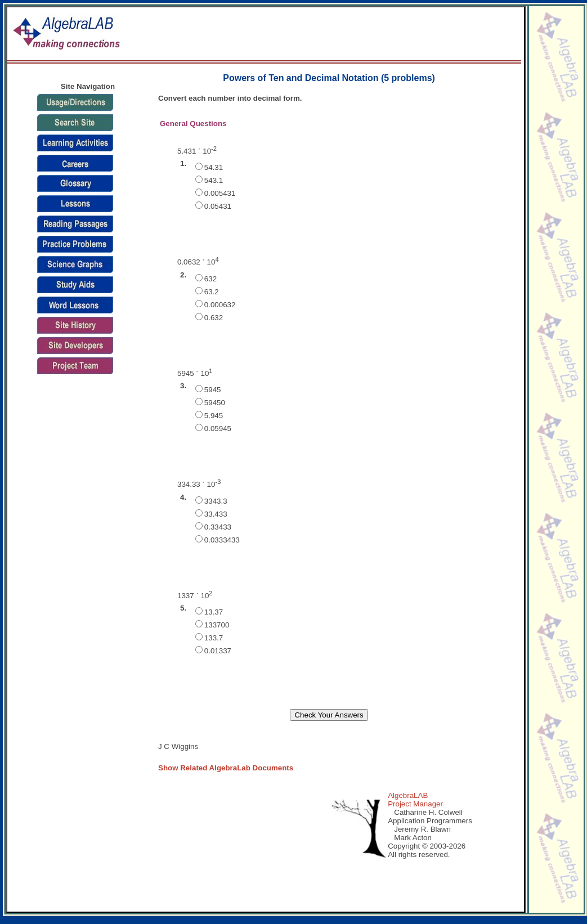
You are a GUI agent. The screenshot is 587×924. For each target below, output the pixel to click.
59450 (215, 403)
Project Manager (415, 804)
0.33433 (218, 527)
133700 (217, 625)
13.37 (214, 612)
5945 (213, 390)
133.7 (214, 638)
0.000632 (220, 305)
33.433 (216, 514)
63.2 (212, 292)
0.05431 (218, 206)
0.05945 (218, 429)
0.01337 (218, 651)
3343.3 (216, 501)
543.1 (214, 180)
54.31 (214, 167)
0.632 (214, 318)
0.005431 (220, 193)
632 (210, 279)
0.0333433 (222, 540)
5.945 (214, 416)
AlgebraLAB (408, 795)
